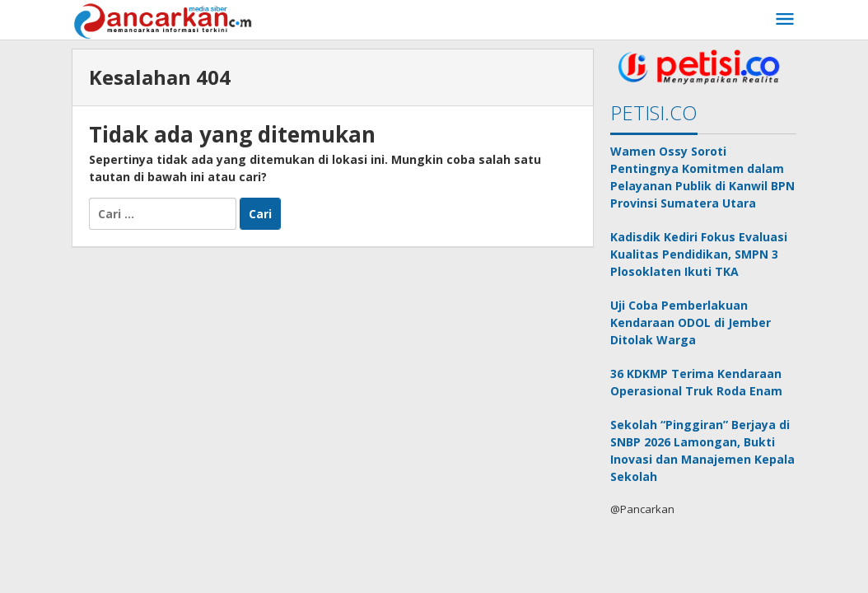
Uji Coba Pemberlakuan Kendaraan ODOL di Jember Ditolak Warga (691, 322)
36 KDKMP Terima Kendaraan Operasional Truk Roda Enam (696, 382)
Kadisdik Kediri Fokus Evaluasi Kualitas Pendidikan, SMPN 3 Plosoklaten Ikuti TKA (699, 254)
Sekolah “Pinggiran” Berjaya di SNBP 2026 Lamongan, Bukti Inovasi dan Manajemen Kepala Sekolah (702, 451)
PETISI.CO (654, 112)
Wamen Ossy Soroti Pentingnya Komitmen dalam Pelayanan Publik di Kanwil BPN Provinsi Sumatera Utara (702, 177)
